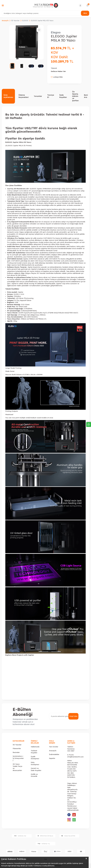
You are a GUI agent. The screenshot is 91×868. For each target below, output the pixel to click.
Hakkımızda (35, 747)
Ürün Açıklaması (8, 96)
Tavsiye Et (51, 96)
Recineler (16, 752)
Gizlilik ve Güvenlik (34, 775)
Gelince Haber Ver (58, 71)
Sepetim (52, 758)
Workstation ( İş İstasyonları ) (18, 758)
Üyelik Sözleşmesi (35, 758)
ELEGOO (25, 21)
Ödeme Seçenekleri (24, 96)
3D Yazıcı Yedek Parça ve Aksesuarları (17, 767)
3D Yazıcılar (15, 21)
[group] (27, 42)
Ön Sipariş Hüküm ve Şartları (75, 96)
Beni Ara (86, 96)
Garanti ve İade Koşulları (36, 769)
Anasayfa (5, 21)
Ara (85, 13)
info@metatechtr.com (75, 757)
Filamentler (17, 748)
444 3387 (71, 751)
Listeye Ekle (57, 77)
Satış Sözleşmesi (35, 763)
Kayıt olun (73, 716)
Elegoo (56, 32)
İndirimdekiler (54, 754)
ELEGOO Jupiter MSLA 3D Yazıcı (42, 21)
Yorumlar (38, 96)
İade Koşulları (63, 96)
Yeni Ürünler (54, 747)
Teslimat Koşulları (34, 752)
